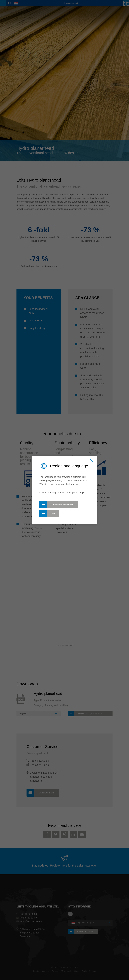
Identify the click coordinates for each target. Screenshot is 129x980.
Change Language (62, 505)
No (53, 513)
